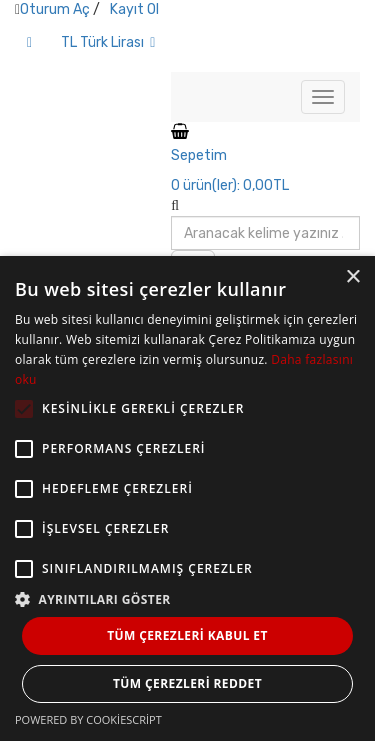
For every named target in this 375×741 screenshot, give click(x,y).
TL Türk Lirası (108, 42)
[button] (187, 598)
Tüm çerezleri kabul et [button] (187, 635)
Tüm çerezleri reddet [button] (187, 683)
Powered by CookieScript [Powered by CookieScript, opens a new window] (88, 719)
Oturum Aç (55, 9)
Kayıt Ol (134, 9)
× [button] (352, 277)
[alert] (187, 498)
